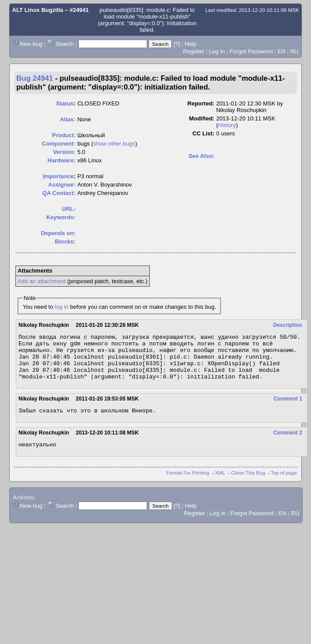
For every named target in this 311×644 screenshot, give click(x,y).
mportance (58, 176)
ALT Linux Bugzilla (38, 10)
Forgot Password (251, 51)
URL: (68, 209)
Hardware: (62, 160)
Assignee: (62, 185)
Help (191, 44)
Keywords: (61, 217)
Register (193, 51)
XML (220, 485)
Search (65, 44)
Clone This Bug (248, 485)
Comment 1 (288, 408)
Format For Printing (188, 485)
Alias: (68, 119)
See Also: (202, 156)
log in (61, 307)
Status (65, 103)
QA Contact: (59, 193)
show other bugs (114, 144)
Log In (217, 51)
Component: (59, 144)
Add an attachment (42, 281)
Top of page (284, 485)
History (227, 125)
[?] (177, 44)
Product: (64, 135)
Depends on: (58, 233)
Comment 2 (288, 443)
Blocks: (65, 241)
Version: (64, 152)
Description (288, 325)
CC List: (204, 133)
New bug (31, 44)
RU (294, 51)
